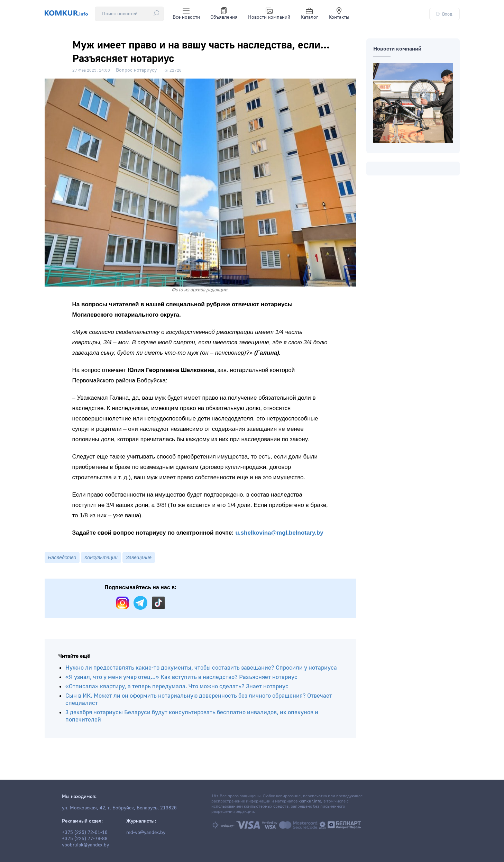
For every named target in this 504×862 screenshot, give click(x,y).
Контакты (339, 14)
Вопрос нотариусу (136, 70)
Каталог (309, 14)
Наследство (62, 557)
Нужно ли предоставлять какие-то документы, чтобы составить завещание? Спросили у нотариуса (201, 668)
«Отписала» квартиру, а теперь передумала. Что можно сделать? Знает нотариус (177, 686)
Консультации (101, 557)
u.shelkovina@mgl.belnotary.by (279, 533)
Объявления (224, 14)
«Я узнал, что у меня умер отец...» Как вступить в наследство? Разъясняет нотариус (181, 677)
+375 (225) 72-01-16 (85, 833)
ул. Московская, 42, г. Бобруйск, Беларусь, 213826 (119, 808)
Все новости (186, 14)
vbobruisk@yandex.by (85, 845)
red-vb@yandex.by (146, 833)
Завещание (139, 557)
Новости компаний (269, 14)
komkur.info (310, 801)
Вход (445, 14)
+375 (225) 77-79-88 (85, 839)
